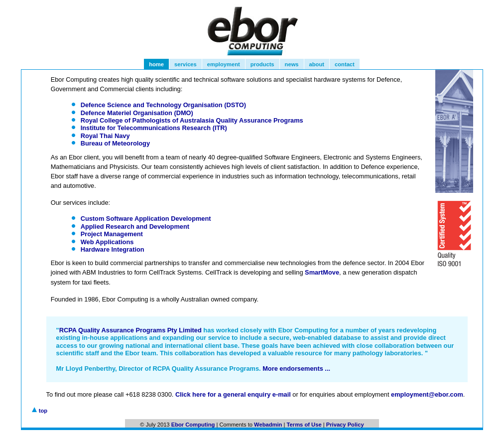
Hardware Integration (113, 249)
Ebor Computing (193, 425)
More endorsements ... (296, 369)
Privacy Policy (345, 425)
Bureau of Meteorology (115, 143)
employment (224, 64)
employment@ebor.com (427, 394)
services (186, 64)
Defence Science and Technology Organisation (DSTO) (163, 105)
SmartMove (322, 272)
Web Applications (107, 242)
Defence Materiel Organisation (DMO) (137, 113)
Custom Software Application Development (146, 219)
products (262, 64)
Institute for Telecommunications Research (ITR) (154, 128)
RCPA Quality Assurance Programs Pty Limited (130, 330)
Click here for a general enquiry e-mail (233, 394)
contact (345, 64)
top (43, 411)
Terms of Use (304, 425)
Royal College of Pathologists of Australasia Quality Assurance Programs (192, 120)
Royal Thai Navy (105, 136)
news (292, 64)
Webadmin (268, 425)
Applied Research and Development (135, 226)
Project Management (112, 234)
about (317, 64)
